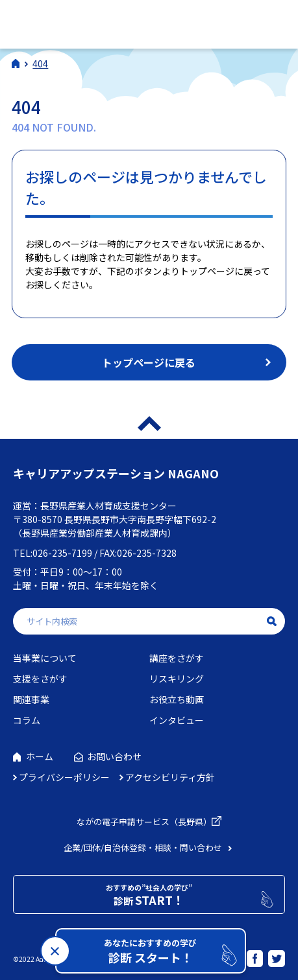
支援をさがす (40, 679)
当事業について (45, 658)
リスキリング (177, 679)
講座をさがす (177, 658)
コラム (27, 720)
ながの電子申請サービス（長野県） (144, 822)
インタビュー (177, 720)
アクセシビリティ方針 (170, 777)
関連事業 (31, 699)
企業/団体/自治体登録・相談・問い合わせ (143, 847)
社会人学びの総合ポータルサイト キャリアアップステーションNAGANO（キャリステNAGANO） (103, 22)
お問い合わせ (114, 756)
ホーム (40, 756)
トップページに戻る (149, 362)
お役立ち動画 (177, 699)
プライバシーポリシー (64, 777)
